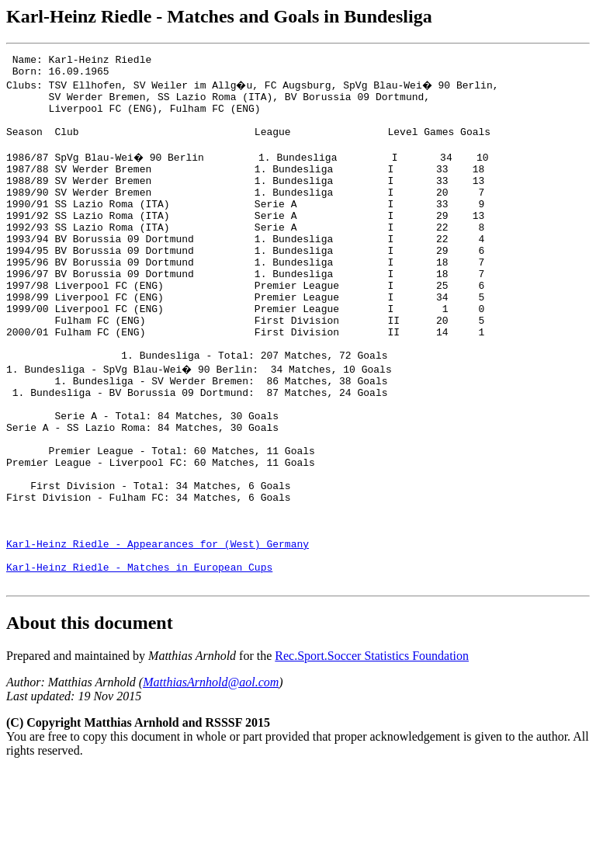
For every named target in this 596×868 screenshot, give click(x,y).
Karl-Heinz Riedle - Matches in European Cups (139, 662)
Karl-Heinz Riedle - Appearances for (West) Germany (158, 634)
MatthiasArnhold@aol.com (211, 780)
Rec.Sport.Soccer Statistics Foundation (372, 753)
